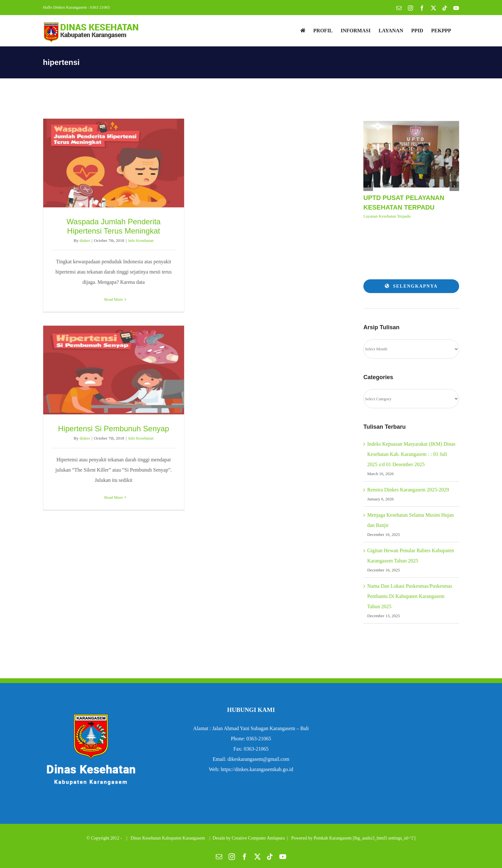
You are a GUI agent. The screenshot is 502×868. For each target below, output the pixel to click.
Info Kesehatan (141, 240)
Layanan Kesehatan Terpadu (387, 216)
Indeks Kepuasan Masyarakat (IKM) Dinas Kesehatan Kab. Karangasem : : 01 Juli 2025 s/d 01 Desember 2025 (411, 454)
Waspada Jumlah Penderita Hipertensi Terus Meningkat (114, 226)
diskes (85, 240)
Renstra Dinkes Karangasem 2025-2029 (408, 490)
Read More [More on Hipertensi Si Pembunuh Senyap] (114, 497)
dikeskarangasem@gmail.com (259, 759)
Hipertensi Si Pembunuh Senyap (113, 429)
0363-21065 (259, 739)
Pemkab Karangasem (333, 838)
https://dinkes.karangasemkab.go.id (257, 769)
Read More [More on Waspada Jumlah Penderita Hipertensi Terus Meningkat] (114, 299)
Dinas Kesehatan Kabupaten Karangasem (168, 838)
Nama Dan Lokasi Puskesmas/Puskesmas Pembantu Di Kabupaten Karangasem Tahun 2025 (410, 596)
